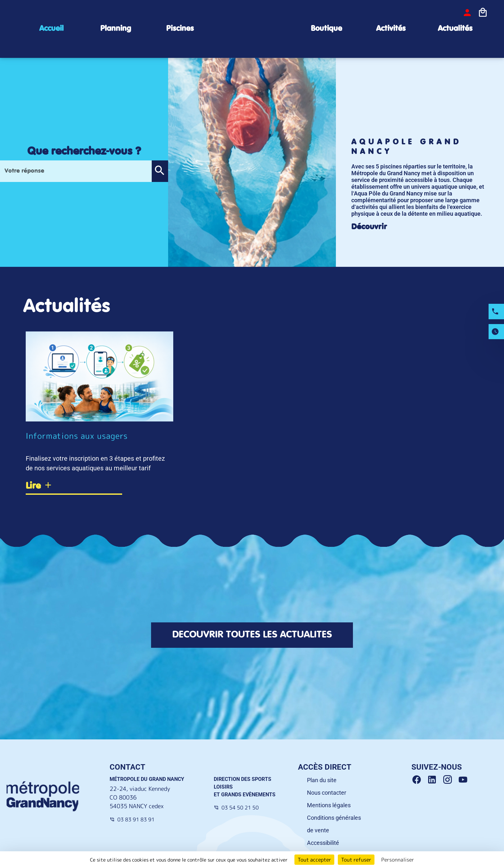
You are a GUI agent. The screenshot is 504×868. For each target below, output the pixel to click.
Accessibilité (323, 843)
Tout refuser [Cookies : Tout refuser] (356, 860)
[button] (160, 171)
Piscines (180, 29)
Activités (391, 29)
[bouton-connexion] (467, 13)
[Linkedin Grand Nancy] (435, 780)
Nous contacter (327, 793)
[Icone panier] (483, 13)
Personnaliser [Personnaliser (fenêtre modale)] (398, 860)
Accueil (51, 29)
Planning (116, 29)
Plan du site (322, 780)
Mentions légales (329, 805)
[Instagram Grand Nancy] (450, 780)
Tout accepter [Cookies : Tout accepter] (314, 860)
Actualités (455, 29)
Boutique (326, 29)
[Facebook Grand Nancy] (419, 780)
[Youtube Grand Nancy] (464, 780)
